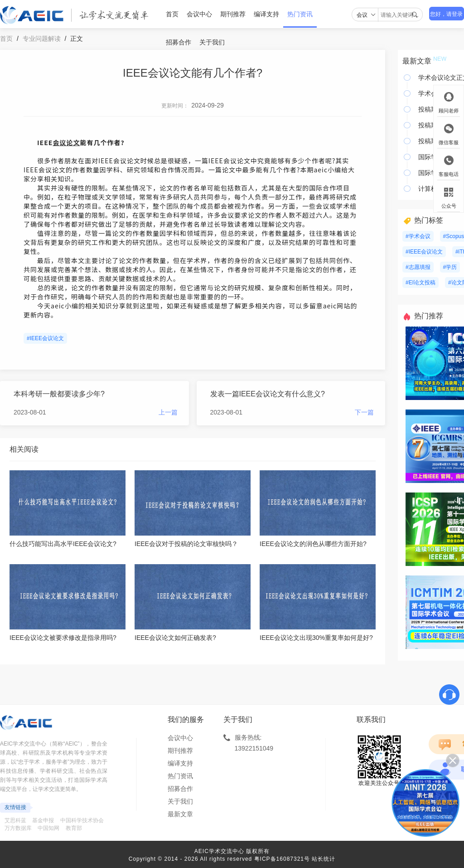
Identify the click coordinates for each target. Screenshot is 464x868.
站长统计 (324, 859)
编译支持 (266, 14)
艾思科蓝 (15, 820)
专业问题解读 (42, 39)
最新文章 (180, 814)
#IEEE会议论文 (45, 338)
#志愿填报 (418, 267)
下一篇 (364, 412)
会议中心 (199, 14)
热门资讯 (300, 14)
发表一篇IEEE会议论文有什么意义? (268, 394)
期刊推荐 (233, 14)
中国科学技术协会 (82, 820)
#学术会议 (418, 236)
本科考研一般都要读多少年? (59, 394)
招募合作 (179, 42)
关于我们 (212, 42)
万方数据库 (18, 828)
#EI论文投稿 (420, 283)
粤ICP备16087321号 (282, 859)
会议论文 (66, 142)
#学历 (450, 267)
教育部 (74, 828)
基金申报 (43, 820)
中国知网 (48, 828)
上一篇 (168, 412)
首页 (172, 14)
